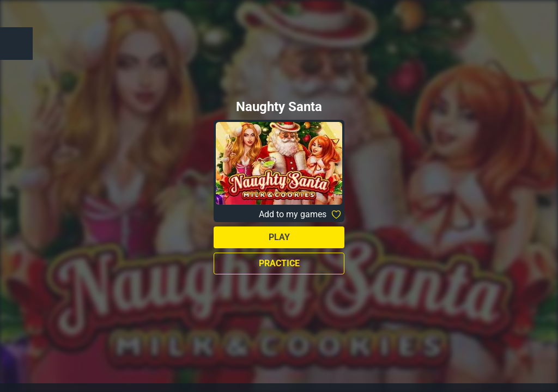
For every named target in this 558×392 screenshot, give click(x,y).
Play (279, 237)
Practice (279, 263)
